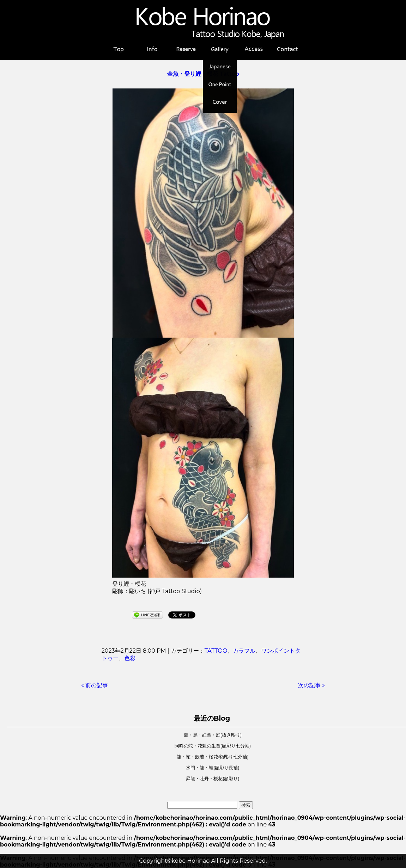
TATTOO (216, 651)
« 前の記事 (95, 685)
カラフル (244, 651)
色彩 (130, 658)
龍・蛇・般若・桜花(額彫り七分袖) (213, 757)
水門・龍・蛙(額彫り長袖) (213, 768)
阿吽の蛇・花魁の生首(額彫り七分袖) (213, 746)
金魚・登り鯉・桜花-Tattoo (203, 74)
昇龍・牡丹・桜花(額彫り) (213, 779)
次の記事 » (311, 685)
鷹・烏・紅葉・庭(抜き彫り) (213, 735)
